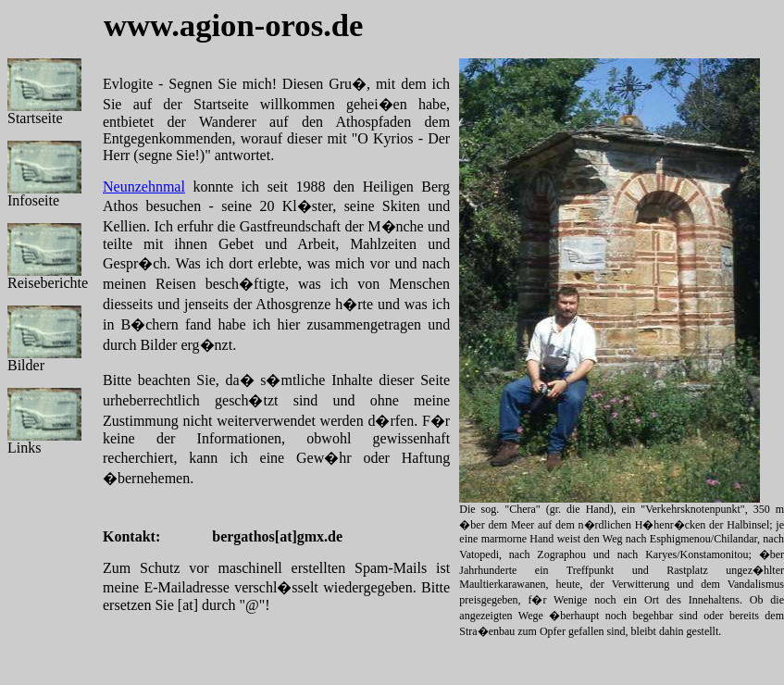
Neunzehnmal (144, 187)
